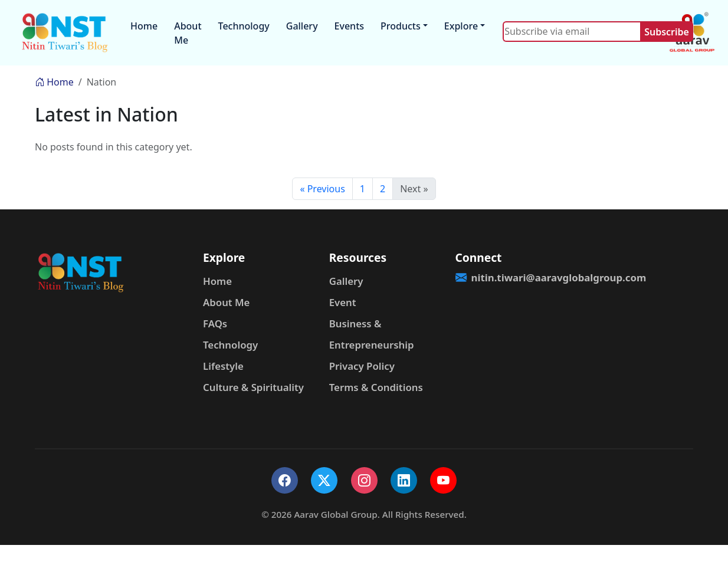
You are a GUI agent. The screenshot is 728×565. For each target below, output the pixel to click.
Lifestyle (223, 366)
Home (144, 26)
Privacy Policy (362, 366)
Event (343, 302)
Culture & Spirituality (253, 387)
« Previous (322, 189)
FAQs (215, 323)
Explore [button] (461, 26)
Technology (244, 26)
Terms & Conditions (376, 387)
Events (349, 26)
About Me (188, 33)
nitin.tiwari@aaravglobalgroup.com (511, 277)
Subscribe (667, 32)
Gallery (302, 26)
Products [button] (401, 26)
